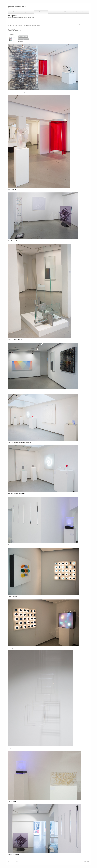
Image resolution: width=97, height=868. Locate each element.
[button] (23, 37)
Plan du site (20, 862)
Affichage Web (86, 861)
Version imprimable (13, 862)
